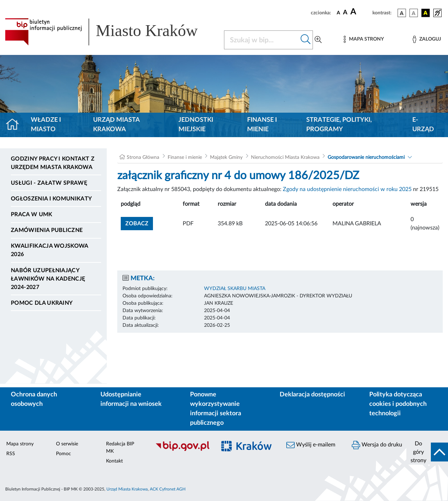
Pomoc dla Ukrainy (42, 303)
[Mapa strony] (364, 39)
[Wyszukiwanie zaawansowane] (318, 40)
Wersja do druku (377, 445)
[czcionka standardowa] (338, 13)
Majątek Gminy (226, 157)
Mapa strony (20, 444)
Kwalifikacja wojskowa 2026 (50, 250)
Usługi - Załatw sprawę (49, 183)
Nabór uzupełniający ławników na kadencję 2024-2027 (48, 279)
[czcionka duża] (360, 12)
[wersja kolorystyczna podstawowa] (402, 13)
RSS (11, 454)
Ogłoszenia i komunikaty (51, 199)
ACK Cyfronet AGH (168, 489)
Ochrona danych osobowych (34, 399)
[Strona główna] (15, 125)
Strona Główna (143, 157)
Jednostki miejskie (196, 125)
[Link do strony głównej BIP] (110, 32)
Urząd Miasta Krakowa (116, 125)
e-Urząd (423, 125)
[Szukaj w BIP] (261, 40)
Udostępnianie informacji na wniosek (131, 399)
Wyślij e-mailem (311, 445)
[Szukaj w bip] (306, 40)
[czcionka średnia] (345, 13)
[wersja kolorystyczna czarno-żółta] (426, 13)
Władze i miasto (46, 125)
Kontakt (114, 461)
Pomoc (64, 454)
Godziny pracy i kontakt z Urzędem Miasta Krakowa (53, 163)
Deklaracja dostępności (312, 395)
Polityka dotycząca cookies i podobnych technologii (398, 404)
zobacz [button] (139, 223)
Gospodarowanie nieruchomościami (366, 157)
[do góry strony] (427, 452)
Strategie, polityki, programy (339, 125)
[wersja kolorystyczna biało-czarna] (414, 13)
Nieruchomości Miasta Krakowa (285, 157)
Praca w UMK (32, 214)
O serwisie (67, 444)
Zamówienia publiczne (47, 230)
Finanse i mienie (262, 125)
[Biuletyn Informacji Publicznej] (182, 450)
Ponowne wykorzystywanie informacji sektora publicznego (216, 409)
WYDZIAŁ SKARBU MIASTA (235, 289)
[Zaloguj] (427, 39)
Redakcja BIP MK (120, 448)
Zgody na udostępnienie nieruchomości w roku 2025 (347, 189)
